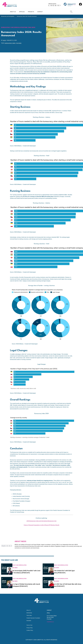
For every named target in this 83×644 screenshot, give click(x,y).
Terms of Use (29, 625)
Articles (22, 12)
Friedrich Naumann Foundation (33, 617)
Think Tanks (28, 614)
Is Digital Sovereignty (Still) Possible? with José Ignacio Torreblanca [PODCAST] (27, 569)
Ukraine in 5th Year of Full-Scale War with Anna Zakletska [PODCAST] (68, 583)
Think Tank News (34, 28)
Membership (29, 611)
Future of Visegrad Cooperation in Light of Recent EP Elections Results (41, 526)
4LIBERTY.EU (40, 640)
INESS (5, 41)
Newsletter (28, 620)
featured (21, 44)
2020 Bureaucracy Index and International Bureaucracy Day (41, 522)
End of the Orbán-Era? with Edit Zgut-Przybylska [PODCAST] (69, 569)
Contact (40, 12)
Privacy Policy (29, 627)
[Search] (71, 12)
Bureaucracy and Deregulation (9, 17)
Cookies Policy (29, 630)
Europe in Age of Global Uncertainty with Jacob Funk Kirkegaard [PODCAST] (27, 583)
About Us (13, 12)
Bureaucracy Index (11, 44)
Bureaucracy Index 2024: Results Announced (30, 17)
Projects (31, 12)
